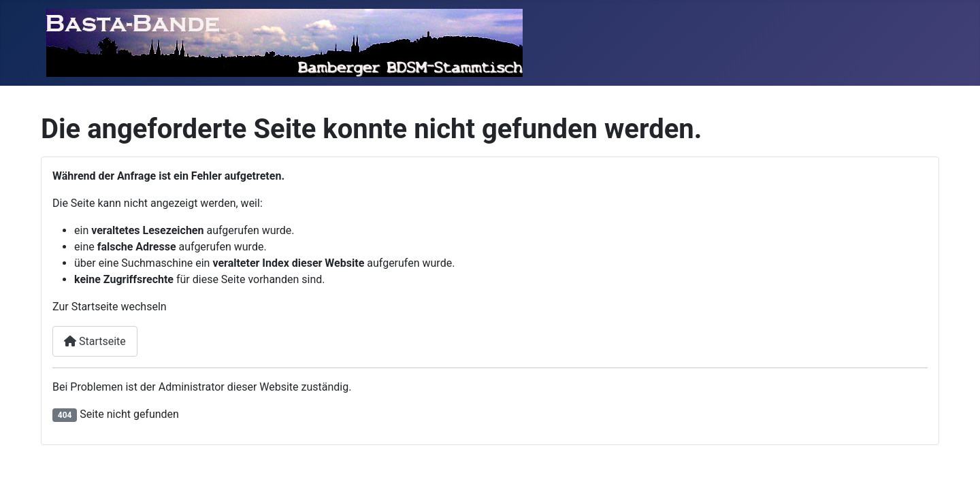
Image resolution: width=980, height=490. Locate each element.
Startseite (95, 341)
